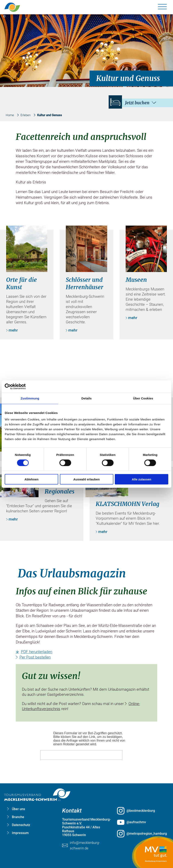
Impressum (20, 833)
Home (10, 115)
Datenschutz (21, 825)
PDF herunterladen (37, 652)
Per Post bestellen (35, 657)
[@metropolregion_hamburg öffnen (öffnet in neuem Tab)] (141, 834)
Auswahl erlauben (86, 479)
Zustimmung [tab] (30, 398)
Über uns (18, 809)
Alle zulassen (142, 479)
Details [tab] (86, 398)
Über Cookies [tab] (143, 398)
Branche (18, 817)
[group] (87, 426)
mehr (13, 330)
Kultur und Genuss (50, 115)
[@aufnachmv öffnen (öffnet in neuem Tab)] (141, 822)
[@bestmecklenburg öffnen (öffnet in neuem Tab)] (141, 811)
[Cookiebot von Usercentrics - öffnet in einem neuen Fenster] (23, 387)
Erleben (26, 115)
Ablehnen (31, 479)
